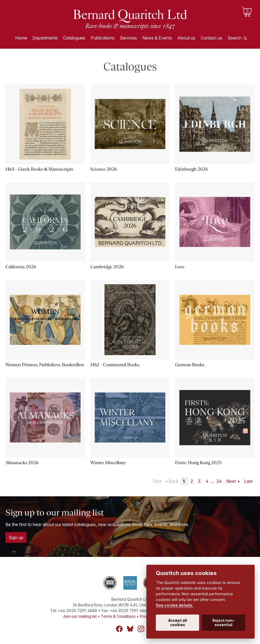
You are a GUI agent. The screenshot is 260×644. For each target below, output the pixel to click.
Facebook (119, 629)
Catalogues (74, 38)
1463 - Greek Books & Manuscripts (39, 169)
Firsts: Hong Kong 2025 (198, 463)
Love (180, 267)
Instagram (141, 629)
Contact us (211, 38)
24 (219, 481)
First (157, 481)
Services (128, 38)
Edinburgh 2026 (191, 169)
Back (174, 481)
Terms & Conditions (118, 616)
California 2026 (21, 267)
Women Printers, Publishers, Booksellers (45, 365)
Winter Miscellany (108, 463)
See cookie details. (175, 605)
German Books (190, 365)
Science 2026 (104, 169)
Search (235, 38)
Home (21, 38)
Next (231, 481)
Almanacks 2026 (22, 463)
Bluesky (130, 629)
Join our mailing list (80, 616)
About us (186, 38)
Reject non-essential (223, 623)
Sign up (16, 537)
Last (248, 481)
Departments (45, 38)
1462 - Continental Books (115, 365)
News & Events (157, 38)
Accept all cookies (178, 623)
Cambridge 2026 (107, 267)
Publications (103, 38)
